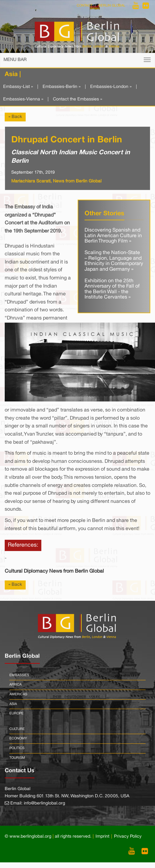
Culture (17, 729)
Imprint (102, 837)
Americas (18, 694)
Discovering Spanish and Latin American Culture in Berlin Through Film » (113, 236)
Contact (85, 6)
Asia (13, 704)
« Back (15, 117)
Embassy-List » (18, 87)
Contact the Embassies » (77, 99)
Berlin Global (112, 6)
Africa (15, 685)
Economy (18, 738)
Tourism (17, 758)
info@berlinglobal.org (44, 803)
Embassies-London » (111, 87)
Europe (16, 713)
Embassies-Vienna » (23, 99)
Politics (17, 748)
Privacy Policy (128, 837)
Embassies (19, 675)
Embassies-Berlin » (62, 87)
